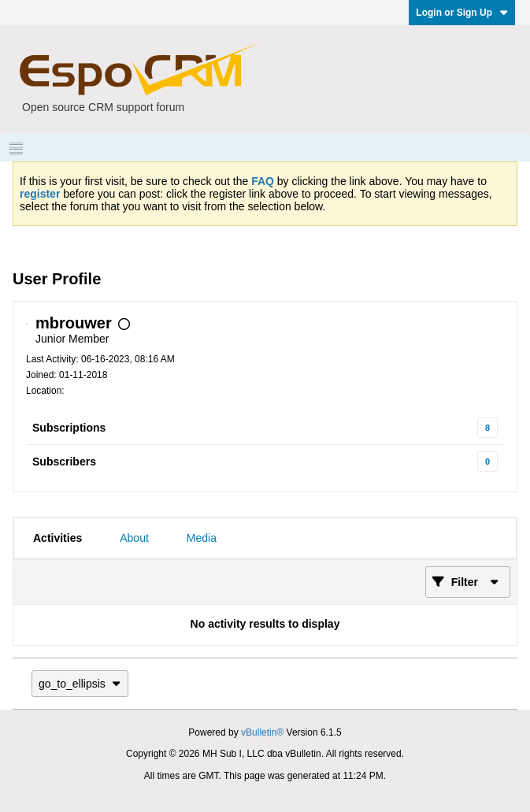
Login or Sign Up (462, 13)
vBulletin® (262, 732)
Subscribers (64, 462)
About (134, 538)
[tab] (57, 538)
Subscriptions (69, 428)
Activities (57, 538)
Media (202, 538)
